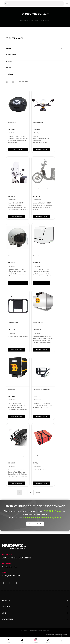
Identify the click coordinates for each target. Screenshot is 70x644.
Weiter (39, 493)
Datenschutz (63, 634)
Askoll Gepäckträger (13, 322)
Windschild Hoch (12, 189)
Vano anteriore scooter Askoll (40, 189)
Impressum (50, 634)
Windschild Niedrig (38, 122)
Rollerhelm (11, 256)
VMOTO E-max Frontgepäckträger (41, 389)
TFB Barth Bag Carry (38, 456)
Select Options (18, 150)
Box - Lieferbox (37, 256)
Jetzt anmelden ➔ (35, 524)
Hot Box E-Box (11, 389)
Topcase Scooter (12, 122)
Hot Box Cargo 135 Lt (38, 322)
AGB (56, 634)
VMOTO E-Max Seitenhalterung (16, 456)
